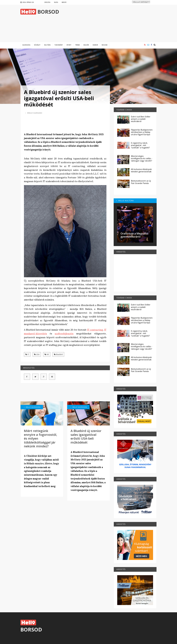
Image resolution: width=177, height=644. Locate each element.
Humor (95, 45)
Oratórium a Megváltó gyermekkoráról (134, 235)
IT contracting (95, 330)
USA (37, 354)
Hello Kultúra (125, 201)
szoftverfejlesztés (64, 334)
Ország (47, 2)
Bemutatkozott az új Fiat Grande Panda (141, 182)
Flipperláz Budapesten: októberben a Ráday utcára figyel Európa (142, 132)
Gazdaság (26, 45)
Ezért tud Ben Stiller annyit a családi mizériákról (141, 119)
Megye (64, 2)
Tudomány (59, 45)
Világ (56, 2)
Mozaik (105, 45)
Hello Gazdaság (34, 113)
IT (27, 354)
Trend (77, 45)
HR (47, 354)
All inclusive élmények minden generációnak (141, 170)
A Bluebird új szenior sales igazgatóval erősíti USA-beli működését (59, 98)
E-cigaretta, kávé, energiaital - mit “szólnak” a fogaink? (140, 145)
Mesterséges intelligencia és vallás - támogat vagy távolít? (142, 158)
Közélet (37, 45)
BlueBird (58, 354)
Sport (69, 45)
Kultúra (47, 45)
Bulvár (86, 45)
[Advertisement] (112, 23)
